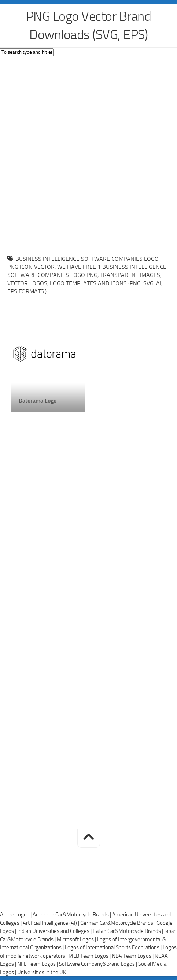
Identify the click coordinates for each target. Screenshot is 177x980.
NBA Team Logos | (133, 956)
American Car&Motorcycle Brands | (72, 915)
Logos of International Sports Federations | (114, 947)
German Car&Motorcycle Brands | (118, 923)
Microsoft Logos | (77, 939)
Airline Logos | (16, 915)
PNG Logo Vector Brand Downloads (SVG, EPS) (89, 26)
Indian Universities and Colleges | (55, 931)
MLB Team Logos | (90, 956)
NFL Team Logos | (38, 964)
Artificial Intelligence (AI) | (51, 923)
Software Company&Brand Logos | (99, 964)
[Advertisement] (88, 154)
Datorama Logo (38, 401)
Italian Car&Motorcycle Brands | (128, 931)
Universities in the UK (42, 972)
